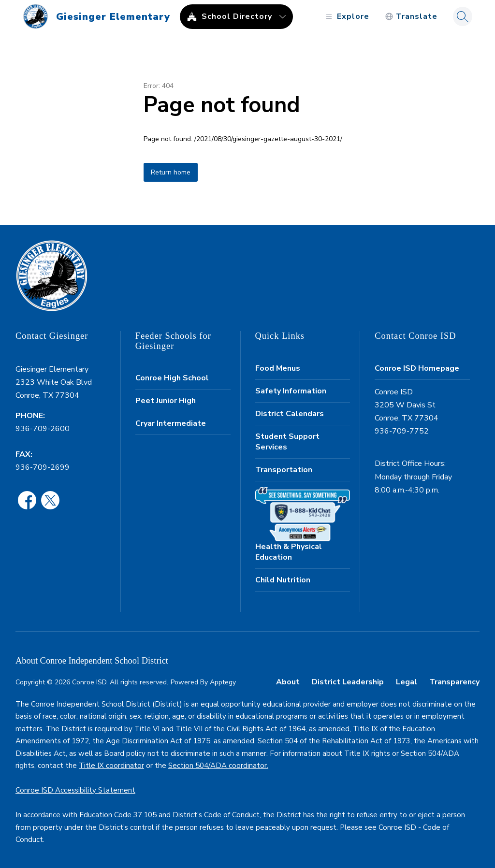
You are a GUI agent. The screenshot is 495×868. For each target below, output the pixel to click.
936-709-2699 (43, 467)
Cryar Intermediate (171, 423)
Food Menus (278, 368)
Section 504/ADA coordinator (218, 766)
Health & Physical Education (289, 552)
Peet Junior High (166, 401)
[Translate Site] (411, 17)
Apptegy (223, 682)
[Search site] (463, 16)
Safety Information (291, 391)
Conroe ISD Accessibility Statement (75, 790)
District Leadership (348, 682)
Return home (171, 172)
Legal (407, 682)
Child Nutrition (283, 580)
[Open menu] (346, 17)
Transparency (454, 682)
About (288, 682)
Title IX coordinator (111, 766)
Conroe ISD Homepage (417, 368)
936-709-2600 (43, 429)
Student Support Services (287, 442)
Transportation (284, 470)
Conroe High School (172, 378)
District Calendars (290, 414)
